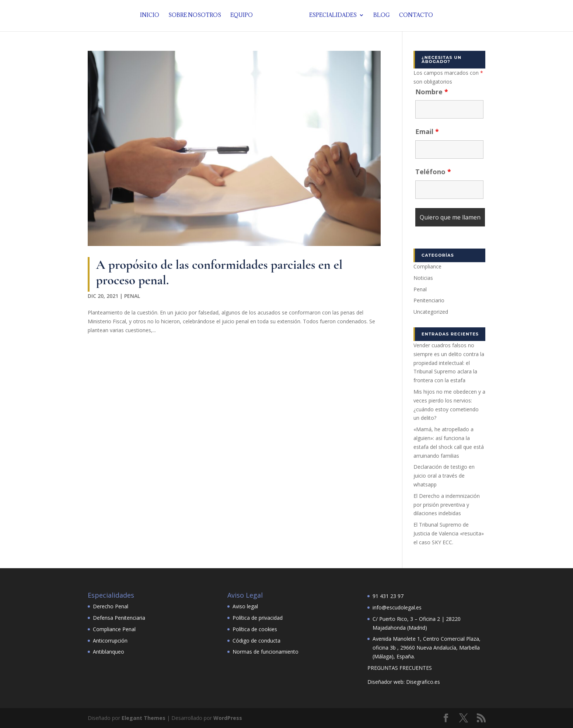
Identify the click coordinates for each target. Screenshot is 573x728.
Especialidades (331, 17)
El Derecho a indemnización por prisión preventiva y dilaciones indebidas (447, 505)
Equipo (244, 17)
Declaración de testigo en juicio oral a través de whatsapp (444, 476)
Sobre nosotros (197, 17)
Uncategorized (431, 312)
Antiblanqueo (109, 652)
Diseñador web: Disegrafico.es (404, 682)
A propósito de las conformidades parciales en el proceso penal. (219, 272)
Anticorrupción (110, 641)
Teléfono (433, 172)
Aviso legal (245, 606)
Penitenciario (429, 300)
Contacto (414, 17)
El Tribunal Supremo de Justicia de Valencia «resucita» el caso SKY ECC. (449, 533)
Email (427, 131)
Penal (132, 296)
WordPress (228, 718)
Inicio (152, 17)
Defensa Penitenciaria (119, 618)
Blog (379, 17)
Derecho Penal (111, 606)
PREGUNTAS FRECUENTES (400, 668)
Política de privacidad (258, 618)
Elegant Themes (144, 718)
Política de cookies (255, 629)
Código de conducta (256, 641)
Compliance (427, 266)
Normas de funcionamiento (265, 652)
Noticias (423, 278)
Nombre (432, 92)
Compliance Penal (114, 629)
